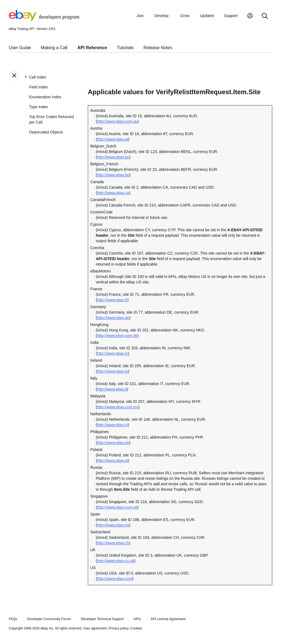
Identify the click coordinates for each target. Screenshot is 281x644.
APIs (137, 619)
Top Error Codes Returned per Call (51, 119)
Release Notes (158, 48)
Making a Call (54, 48)
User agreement (95, 628)
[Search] (265, 16)
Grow (185, 16)
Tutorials (125, 48)
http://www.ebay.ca (113, 193)
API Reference (92, 48)
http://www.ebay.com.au (117, 121)
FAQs (13, 619)
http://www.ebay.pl (113, 461)
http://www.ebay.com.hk (117, 336)
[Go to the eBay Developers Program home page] (44, 19)
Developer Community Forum (49, 619)
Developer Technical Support (102, 619)
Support (231, 16)
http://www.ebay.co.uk (116, 561)
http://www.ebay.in (113, 353)
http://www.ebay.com (115, 579)
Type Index (39, 107)
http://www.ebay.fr (112, 300)
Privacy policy (119, 628)
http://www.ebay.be (113, 157)
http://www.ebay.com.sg (117, 507)
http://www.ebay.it (112, 389)
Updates (207, 16)
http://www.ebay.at (113, 139)
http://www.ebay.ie (113, 371)
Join (140, 16)
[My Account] (250, 16)
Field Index (38, 87)
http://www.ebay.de (113, 318)
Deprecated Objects (46, 132)
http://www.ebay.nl (113, 425)
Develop (161, 16)
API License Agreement (168, 619)
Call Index (38, 77)
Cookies (136, 628)
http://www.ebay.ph (113, 443)
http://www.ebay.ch (113, 543)
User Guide (20, 48)
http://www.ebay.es (113, 525)
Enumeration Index (45, 97)
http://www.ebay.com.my (118, 407)
